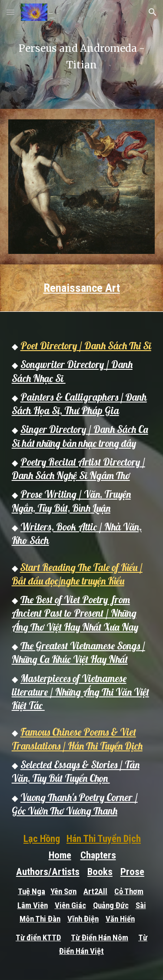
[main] (82, 54)
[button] (10, 12)
